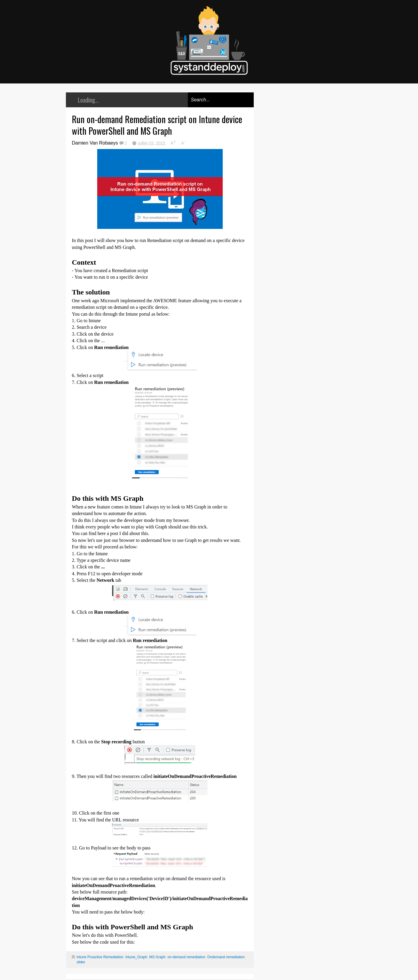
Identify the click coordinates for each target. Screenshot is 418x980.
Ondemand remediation (226, 957)
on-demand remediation (186, 957)
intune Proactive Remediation (100, 957)
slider (81, 962)
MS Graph (158, 957)
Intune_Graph (136, 957)
